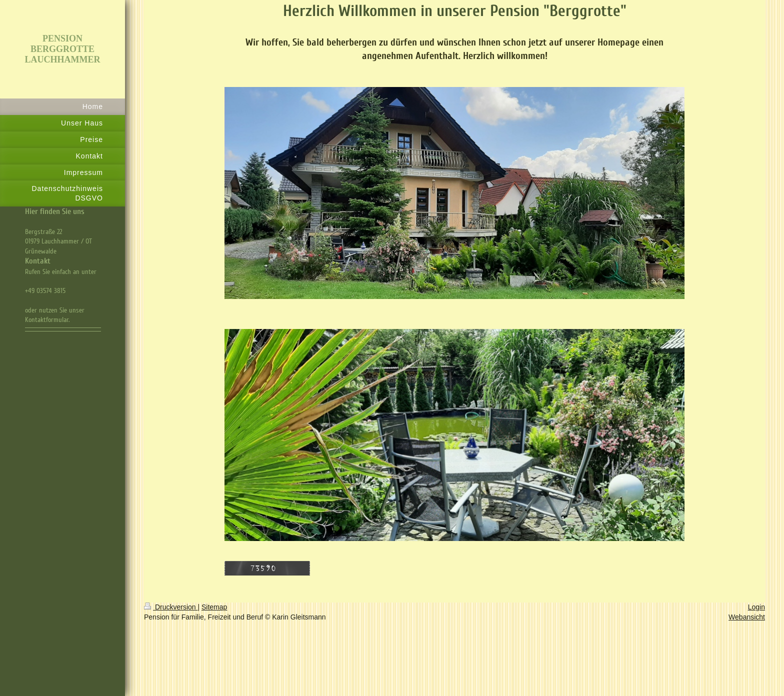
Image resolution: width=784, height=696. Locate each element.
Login (756, 607)
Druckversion (171, 607)
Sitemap (214, 607)
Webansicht (747, 617)
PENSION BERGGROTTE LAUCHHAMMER (63, 49)
